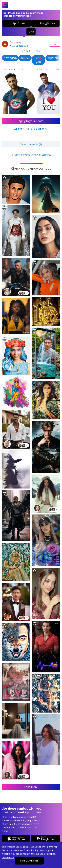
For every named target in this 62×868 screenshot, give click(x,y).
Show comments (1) (31, 144)
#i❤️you (38, 60)
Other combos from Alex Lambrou (31, 155)
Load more (31, 787)
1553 (37, 51)
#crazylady (10, 58)
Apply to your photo (31, 121)
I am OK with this (29, 861)
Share (55, 44)
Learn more (8, 857)
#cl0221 (25, 58)
